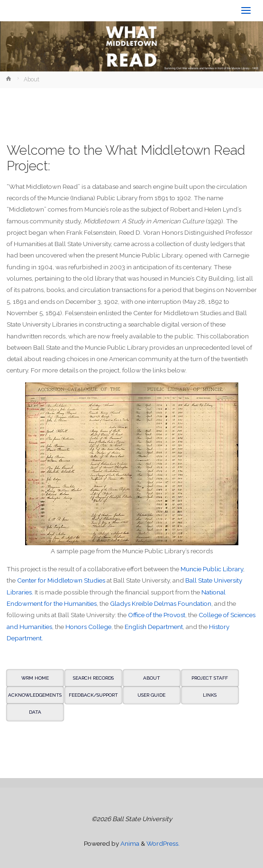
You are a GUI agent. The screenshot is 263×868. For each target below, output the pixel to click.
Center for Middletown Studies (61, 580)
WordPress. (163, 843)
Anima (129, 843)
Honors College (88, 627)
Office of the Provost (157, 615)
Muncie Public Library (212, 569)
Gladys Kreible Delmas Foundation (161, 603)
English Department (154, 627)
